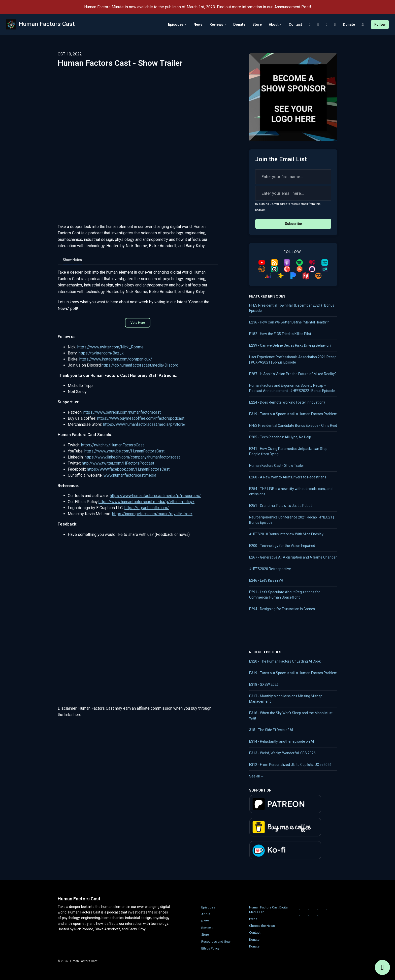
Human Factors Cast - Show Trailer (277, 466)
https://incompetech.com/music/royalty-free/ (152, 514)
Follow (380, 24)
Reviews (216, 24)
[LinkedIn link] (335, 25)
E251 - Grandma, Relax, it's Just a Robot (281, 506)
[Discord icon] (300, 908)
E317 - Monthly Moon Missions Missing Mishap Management (286, 699)
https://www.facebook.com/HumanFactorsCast (128, 469)
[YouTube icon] (318, 908)
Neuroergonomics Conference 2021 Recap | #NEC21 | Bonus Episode (291, 520)
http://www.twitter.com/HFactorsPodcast (118, 463)
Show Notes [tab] (72, 260)
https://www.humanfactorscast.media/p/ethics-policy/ (146, 502)
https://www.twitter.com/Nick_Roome (110, 347)
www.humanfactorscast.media (130, 475)
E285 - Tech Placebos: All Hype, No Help (280, 437)
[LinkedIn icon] (327, 908)
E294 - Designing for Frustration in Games (282, 609)
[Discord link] (310, 25)
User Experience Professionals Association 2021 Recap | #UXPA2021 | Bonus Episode (293, 360)
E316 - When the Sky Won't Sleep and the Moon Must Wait (291, 716)
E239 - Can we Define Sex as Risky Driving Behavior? (290, 345)
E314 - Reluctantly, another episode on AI (282, 741)
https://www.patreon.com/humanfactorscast (122, 412)
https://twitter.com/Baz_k (101, 353)
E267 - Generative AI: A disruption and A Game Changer (293, 557)
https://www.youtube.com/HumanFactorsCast (124, 451)
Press (253, 919)
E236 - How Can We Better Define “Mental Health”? (289, 322)
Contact (295, 24)
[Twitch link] (318, 25)
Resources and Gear (216, 942)
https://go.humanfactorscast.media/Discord (140, 365)
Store (257, 24)
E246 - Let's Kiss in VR (266, 580)
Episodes (176, 24)
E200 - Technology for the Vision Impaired (282, 546)
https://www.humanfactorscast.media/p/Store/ (144, 424)
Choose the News (262, 926)
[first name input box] (293, 177)
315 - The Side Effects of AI (271, 730)
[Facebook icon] (309, 917)
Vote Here (138, 323)
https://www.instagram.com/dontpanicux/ (116, 359)
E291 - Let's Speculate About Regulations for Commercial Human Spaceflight (285, 595)
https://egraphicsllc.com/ (147, 508)
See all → (257, 776)
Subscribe (293, 224)
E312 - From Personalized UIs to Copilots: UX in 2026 (290, 765)
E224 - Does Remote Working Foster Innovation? (287, 402)
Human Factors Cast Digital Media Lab (269, 910)
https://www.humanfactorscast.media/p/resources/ (155, 496)
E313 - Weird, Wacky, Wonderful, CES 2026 (282, 753)
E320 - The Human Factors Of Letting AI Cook (285, 661)
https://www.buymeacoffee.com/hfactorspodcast (141, 418)
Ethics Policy (210, 948)
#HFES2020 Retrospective (270, 569)
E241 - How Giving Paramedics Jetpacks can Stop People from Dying (288, 451)
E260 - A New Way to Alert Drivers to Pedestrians (288, 477)
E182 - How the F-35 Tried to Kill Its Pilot (280, 334)
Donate (239, 24)
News (198, 24)
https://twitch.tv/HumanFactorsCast (112, 445)
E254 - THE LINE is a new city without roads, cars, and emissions (291, 491)
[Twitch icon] (309, 908)
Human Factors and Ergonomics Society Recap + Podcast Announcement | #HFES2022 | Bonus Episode (292, 388)
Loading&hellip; (138, 617)
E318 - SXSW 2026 (264, 684)
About (274, 24)
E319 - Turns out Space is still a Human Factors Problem (293, 414)
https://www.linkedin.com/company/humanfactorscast (132, 457)
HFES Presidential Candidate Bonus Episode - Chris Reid (293, 426)
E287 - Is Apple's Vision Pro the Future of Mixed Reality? (293, 374)
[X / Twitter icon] (300, 917)
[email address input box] (293, 193)
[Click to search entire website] (363, 25)
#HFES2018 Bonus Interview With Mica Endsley (286, 534)
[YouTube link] (327, 25)
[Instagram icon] (318, 917)
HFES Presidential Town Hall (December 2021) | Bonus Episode (292, 308)
